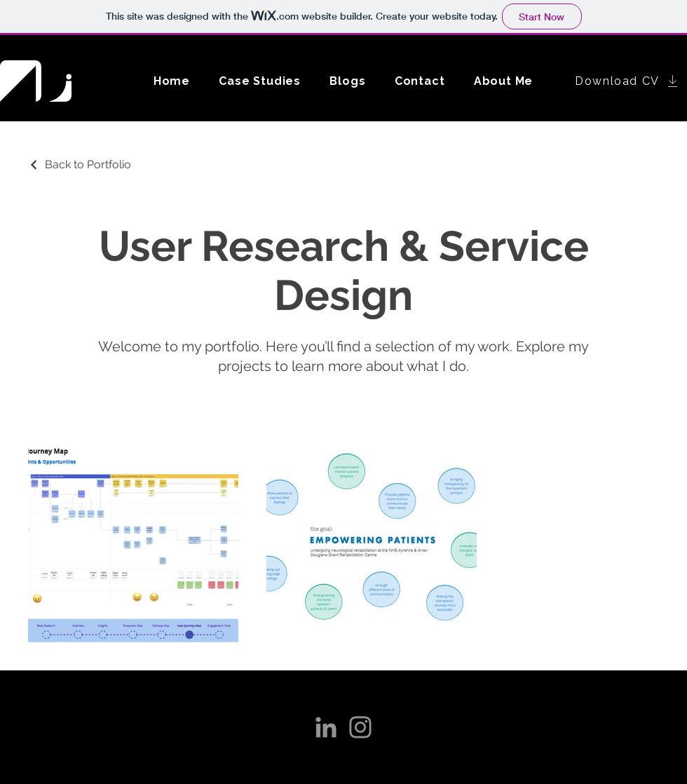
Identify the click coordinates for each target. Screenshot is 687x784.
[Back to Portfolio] (80, 164)
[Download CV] (627, 81)
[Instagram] (360, 727)
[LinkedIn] (326, 727)
